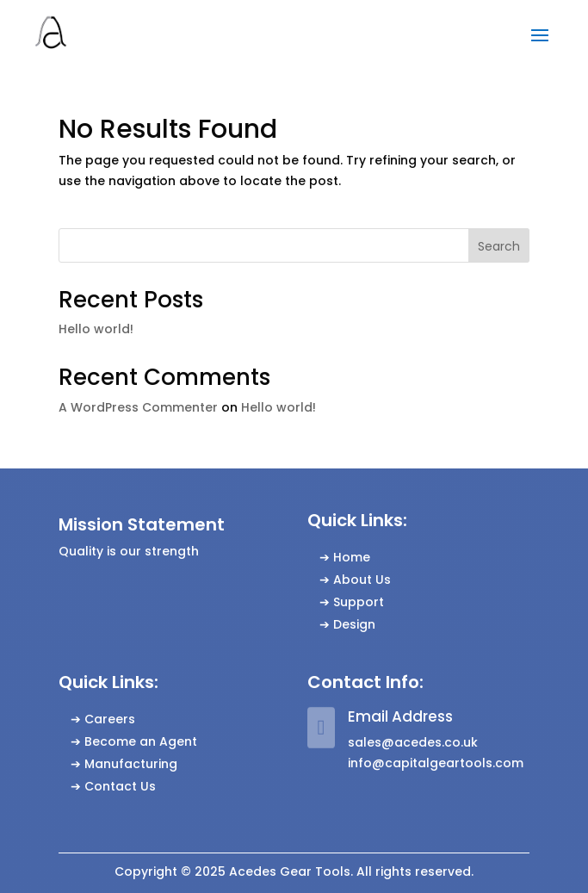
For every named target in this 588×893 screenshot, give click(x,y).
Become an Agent (141, 741)
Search (499, 246)
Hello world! (96, 329)
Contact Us (120, 786)
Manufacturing (131, 764)
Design (354, 624)
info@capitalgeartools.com (436, 763)
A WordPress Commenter (138, 407)
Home (352, 557)
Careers (110, 719)
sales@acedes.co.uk (413, 742)
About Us (362, 580)
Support (359, 602)
